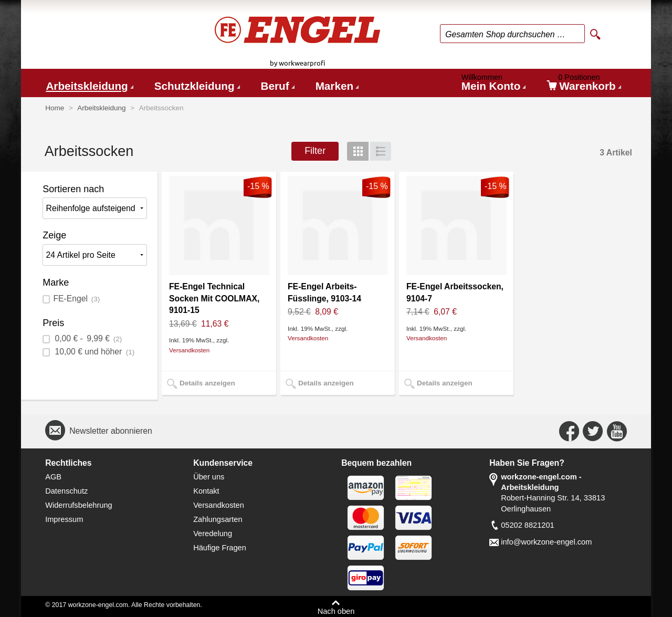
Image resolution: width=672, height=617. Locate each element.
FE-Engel (76, 299)
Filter (315, 151)
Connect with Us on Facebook (569, 431)
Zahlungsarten (218, 519)
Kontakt (206, 491)
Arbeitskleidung (87, 86)
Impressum (64, 519)
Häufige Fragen (220, 548)
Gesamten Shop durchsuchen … (505, 34)
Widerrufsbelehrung (79, 505)
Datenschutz (66, 491)
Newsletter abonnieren (111, 431)
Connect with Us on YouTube (617, 431)
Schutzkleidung (195, 86)
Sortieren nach (73, 189)
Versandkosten (189, 350)
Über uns (209, 477)
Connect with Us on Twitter (593, 431)
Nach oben (336, 611)
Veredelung (213, 534)
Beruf (275, 86)
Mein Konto (493, 84)
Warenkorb (584, 84)
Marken (334, 86)
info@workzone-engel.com (546, 542)
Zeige (54, 235)
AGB (53, 477)
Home (55, 108)
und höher (94, 352)
